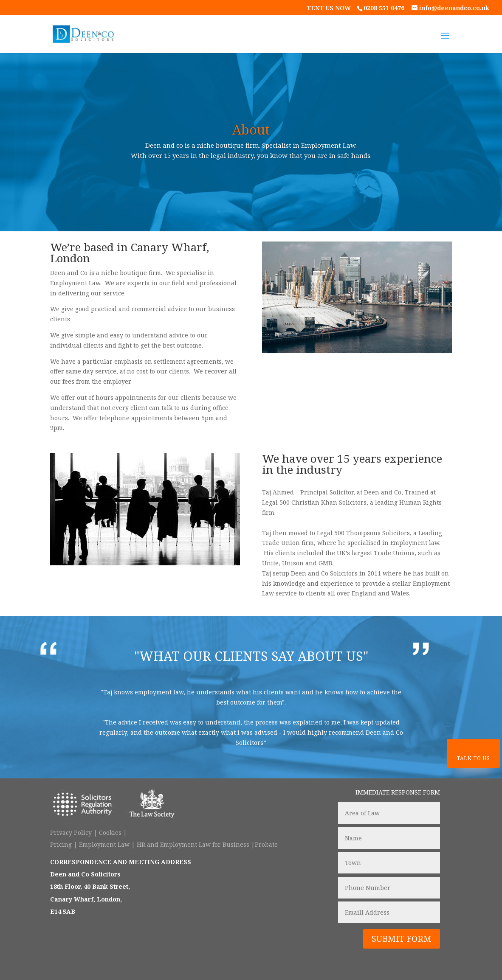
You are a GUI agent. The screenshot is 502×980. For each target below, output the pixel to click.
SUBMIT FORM (402, 939)
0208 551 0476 (384, 8)
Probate (266, 844)
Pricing (61, 844)
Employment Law (105, 844)
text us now (330, 8)
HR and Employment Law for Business (193, 844)
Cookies (110, 833)
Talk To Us (473, 758)
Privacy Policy (71, 833)
